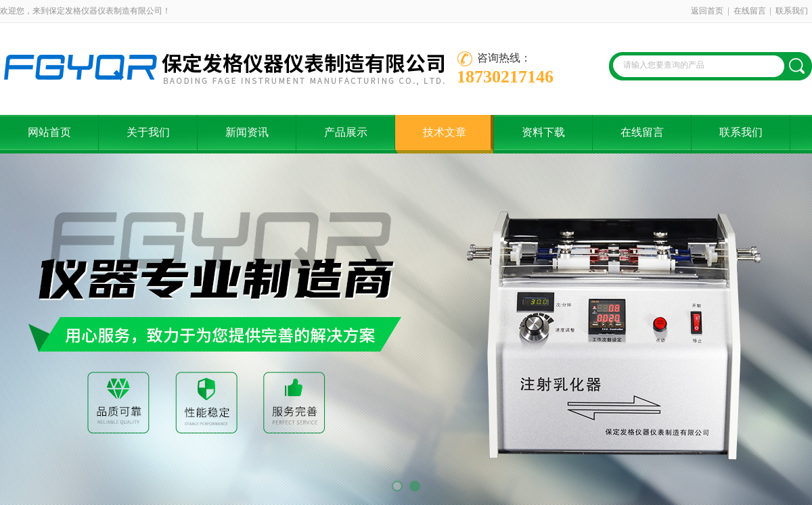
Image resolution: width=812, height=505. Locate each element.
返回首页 (707, 11)
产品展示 (346, 132)
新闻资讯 (247, 132)
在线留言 (750, 11)
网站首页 (49, 132)
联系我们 (792, 11)
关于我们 (148, 132)
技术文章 (445, 132)
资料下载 (543, 132)
